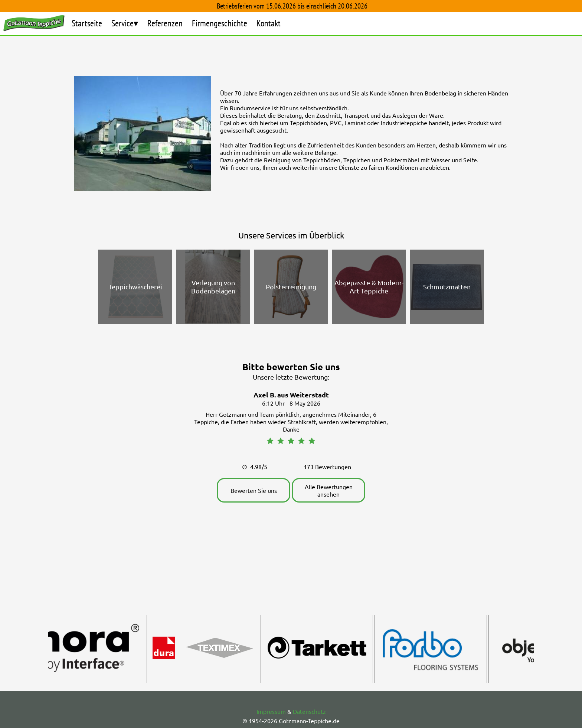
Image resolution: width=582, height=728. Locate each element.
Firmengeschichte (220, 23)
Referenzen (165, 23)
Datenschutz (309, 711)
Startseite (87, 23)
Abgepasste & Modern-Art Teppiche (369, 287)
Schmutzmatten (447, 287)
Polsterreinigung (291, 287)
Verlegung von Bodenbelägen (213, 287)
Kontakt (269, 23)
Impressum (271, 711)
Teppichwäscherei (135, 287)
